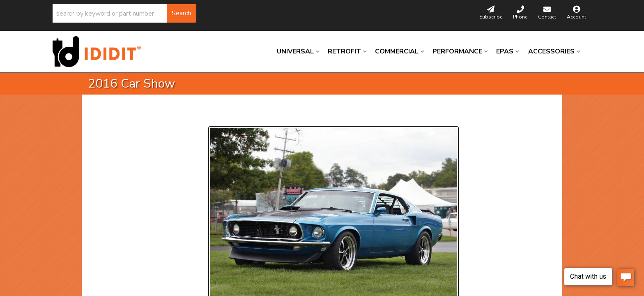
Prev (220, 116)
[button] (124, 13)
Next (287, 116)
